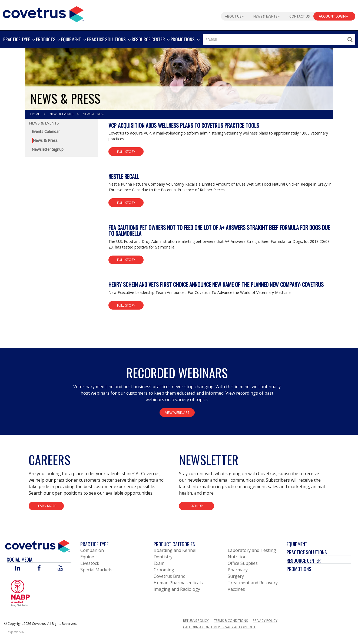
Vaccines (236, 589)
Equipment (297, 544)
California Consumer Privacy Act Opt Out (219, 627)
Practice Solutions (307, 552)
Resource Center (304, 561)
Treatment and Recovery (253, 583)
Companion (92, 550)
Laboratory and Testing (252, 550)
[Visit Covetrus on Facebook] (39, 568)
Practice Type (94, 544)
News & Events (62, 114)
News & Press (93, 114)
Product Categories (174, 544)
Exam (159, 563)
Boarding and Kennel (175, 550)
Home (35, 114)
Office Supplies (243, 563)
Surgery (236, 576)
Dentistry (163, 557)
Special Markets (96, 570)
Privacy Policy (265, 621)
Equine (87, 557)
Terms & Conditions (231, 621)
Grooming (164, 570)
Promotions (299, 569)
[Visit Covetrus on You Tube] (60, 568)
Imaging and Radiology (177, 589)
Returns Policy (196, 621)
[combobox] (279, 39)
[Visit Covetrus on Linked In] (18, 568)
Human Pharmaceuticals (178, 583)
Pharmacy (238, 570)
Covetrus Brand (170, 576)
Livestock (90, 563)
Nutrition (237, 557)
